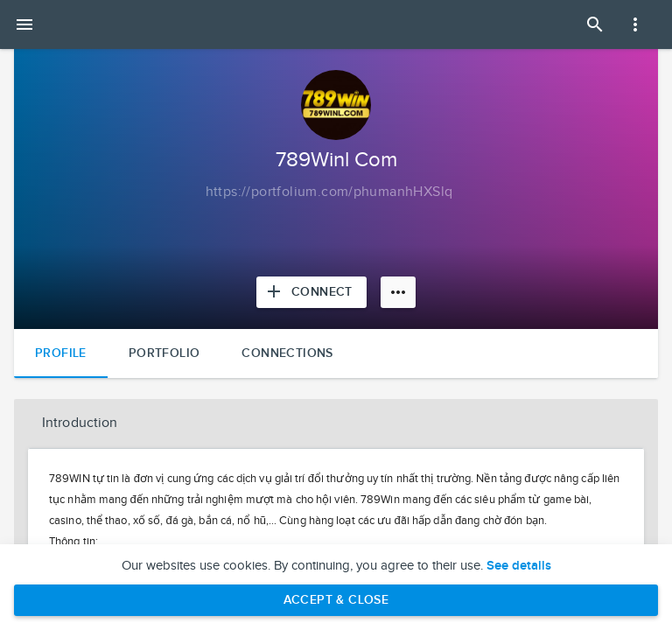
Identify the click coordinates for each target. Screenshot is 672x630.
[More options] (398, 292)
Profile (61, 353)
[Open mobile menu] (24, 24)
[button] (336, 423)
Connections (287, 353)
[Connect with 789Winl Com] (311, 292)
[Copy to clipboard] (329, 192)
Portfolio (164, 353)
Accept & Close (336, 600)
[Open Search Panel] (595, 24)
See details (519, 566)
